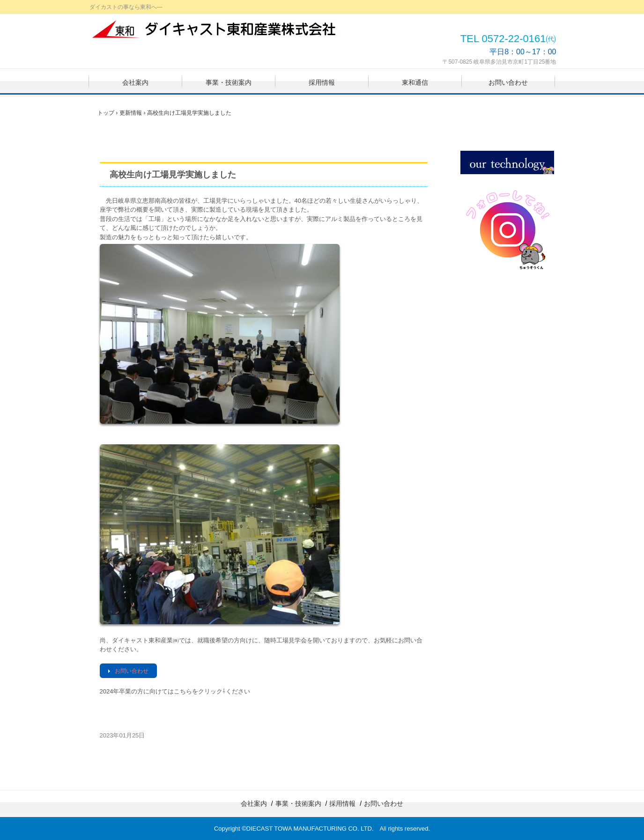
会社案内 (135, 82)
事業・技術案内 (229, 82)
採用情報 (322, 82)
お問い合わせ (508, 82)
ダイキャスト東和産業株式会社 (215, 29)
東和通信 (415, 82)
